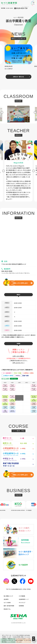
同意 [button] (34, 639)
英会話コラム (7, 622)
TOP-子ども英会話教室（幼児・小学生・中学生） (18, 602)
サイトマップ (22, 616)
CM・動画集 (22, 609)
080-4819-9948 (7, 272)
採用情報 (21, 619)
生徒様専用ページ (24, 612)
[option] (18, 58)
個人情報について (8, 609)
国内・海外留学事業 (9, 619)
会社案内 (6, 612)
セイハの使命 (7, 616)
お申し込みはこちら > (18, 365)
